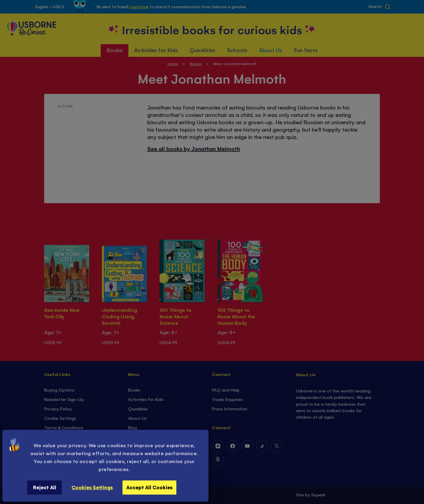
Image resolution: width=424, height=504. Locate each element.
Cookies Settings (92, 487)
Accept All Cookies (149, 487)
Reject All (45, 487)
